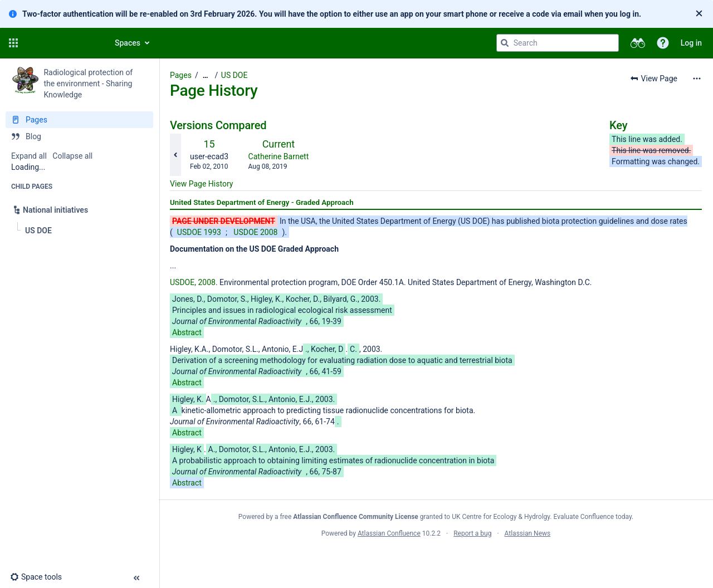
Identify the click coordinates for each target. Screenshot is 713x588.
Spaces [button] (128, 43)
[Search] (505, 43)
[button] (13, 43)
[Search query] (558, 43)
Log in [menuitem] (691, 43)
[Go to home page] (62, 43)
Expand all (29, 156)
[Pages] (79, 120)
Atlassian (436, 558)
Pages (181, 75)
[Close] (699, 14)
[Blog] (79, 136)
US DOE (235, 75)
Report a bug (472, 533)
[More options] (697, 79)
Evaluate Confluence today (593, 517)
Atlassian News (528, 533)
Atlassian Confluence (389, 533)
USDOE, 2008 (193, 282)
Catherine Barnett (279, 156)
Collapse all (72, 156)
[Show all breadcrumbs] (206, 75)
